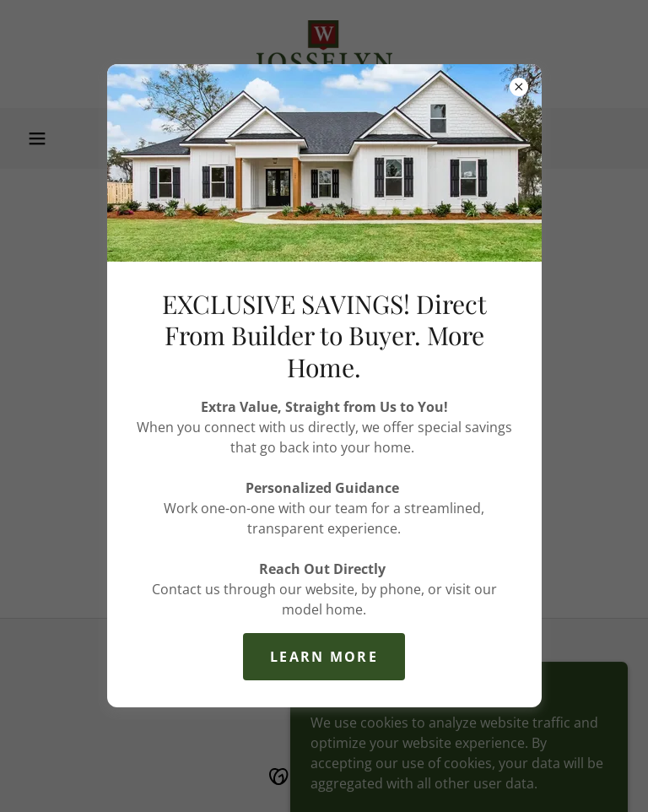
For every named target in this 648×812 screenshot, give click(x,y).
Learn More (324, 657)
